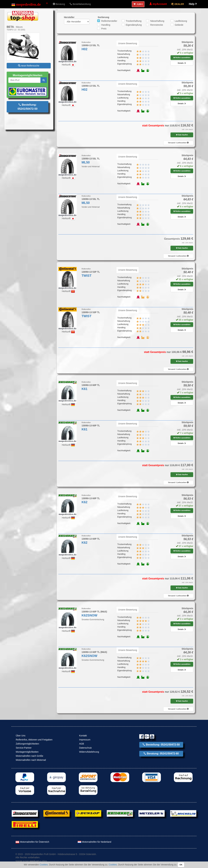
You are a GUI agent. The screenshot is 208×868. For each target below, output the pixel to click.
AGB (82, 744)
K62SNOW (89, 615)
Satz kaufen (182, 135)
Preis (104, 29)
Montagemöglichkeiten (27, 752)
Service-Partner (24, 748)
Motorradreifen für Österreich (32, 842)
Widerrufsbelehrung (89, 752)
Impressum (85, 740)
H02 (84, 49)
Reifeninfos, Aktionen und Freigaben (34, 740)
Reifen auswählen (182, 58)
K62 (84, 502)
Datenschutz (85, 748)
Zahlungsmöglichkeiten (27, 744)
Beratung (59, 4)
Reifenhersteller (109, 21)
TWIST (87, 276)
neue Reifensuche (29, 66)
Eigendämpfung (134, 25)
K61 (84, 389)
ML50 (86, 162)
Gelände (179, 25)
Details (182, 63)
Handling (106, 25)
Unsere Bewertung (128, 43)
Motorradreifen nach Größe (29, 756)
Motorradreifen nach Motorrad (31, 760)
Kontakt (83, 736)
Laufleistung (181, 21)
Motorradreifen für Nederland (94, 842)
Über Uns (21, 736)
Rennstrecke (157, 25)
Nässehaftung (157, 21)
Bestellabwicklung (80, 4)
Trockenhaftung (134, 21)
